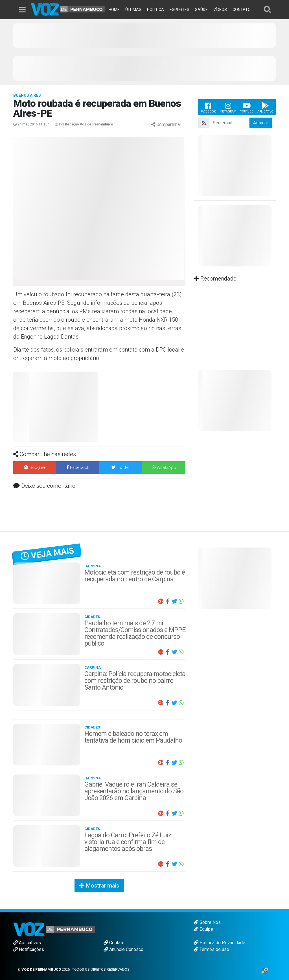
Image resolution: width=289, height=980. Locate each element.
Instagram (228, 107)
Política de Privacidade (220, 943)
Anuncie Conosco (123, 949)
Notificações (29, 949)
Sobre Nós (207, 922)
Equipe (203, 929)
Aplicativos (27, 943)
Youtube (247, 107)
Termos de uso (212, 949)
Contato (114, 943)
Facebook (208, 107)
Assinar (261, 123)
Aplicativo (265, 107)
